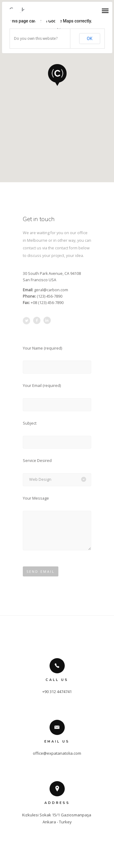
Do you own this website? (36, 38)
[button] (57, 75)
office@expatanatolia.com (57, 753)
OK (90, 39)
